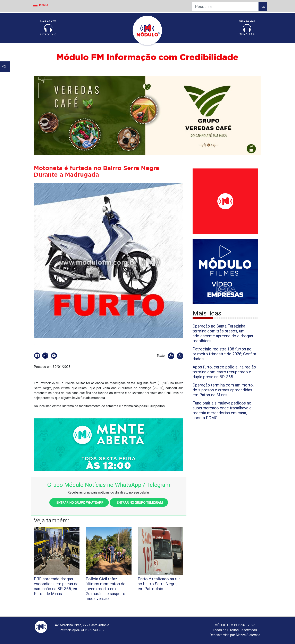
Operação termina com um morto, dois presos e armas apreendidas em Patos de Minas (223, 390)
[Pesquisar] (225, 7)
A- (180, 356)
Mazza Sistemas (248, 635)
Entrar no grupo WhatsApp (79, 503)
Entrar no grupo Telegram (139, 503)
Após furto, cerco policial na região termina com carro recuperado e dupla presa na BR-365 (224, 372)
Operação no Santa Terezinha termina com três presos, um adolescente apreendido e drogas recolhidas (223, 333)
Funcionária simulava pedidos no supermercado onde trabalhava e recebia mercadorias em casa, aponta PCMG (222, 410)
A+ (171, 356)
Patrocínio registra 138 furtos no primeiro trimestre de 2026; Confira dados (224, 354)
